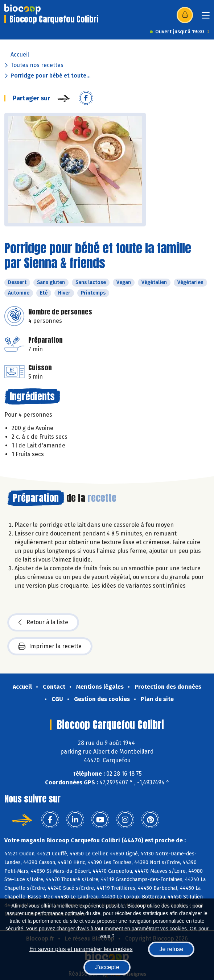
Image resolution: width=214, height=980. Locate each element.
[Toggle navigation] (206, 18)
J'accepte (107, 967)
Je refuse (171, 949)
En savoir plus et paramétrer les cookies (81, 949)
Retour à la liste (43, 622)
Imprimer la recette (50, 646)
